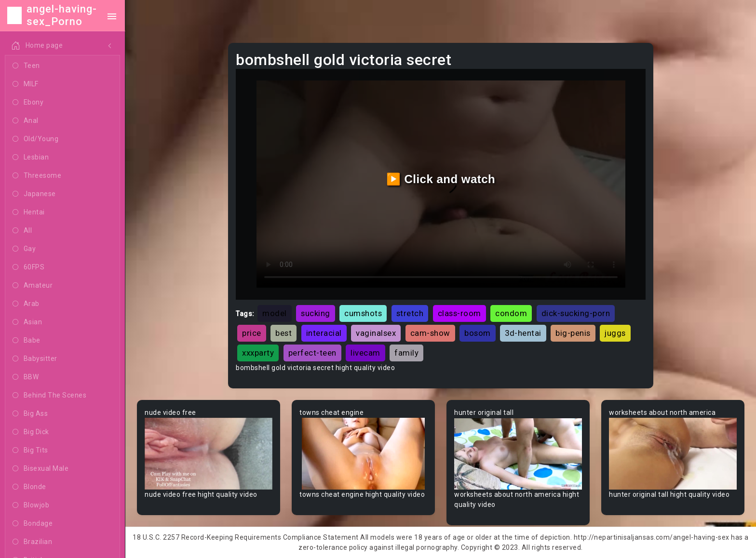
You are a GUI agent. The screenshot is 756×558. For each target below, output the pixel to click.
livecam (365, 353)
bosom (478, 333)
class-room (459, 313)
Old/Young (35, 139)
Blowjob (31, 505)
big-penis (573, 333)
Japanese (34, 194)
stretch (410, 313)
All (22, 231)
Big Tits (30, 451)
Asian (27, 322)
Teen (26, 66)
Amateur (33, 286)
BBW (26, 377)
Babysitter (35, 359)
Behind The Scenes (49, 396)
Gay (24, 249)
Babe (27, 341)
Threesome (37, 176)
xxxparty (258, 353)
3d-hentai (523, 333)
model (275, 313)
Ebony (28, 103)
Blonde (29, 487)
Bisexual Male (40, 469)
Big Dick (31, 432)
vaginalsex (376, 333)
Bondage (33, 524)
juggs (615, 333)
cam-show (430, 333)
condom (511, 313)
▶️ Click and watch (441, 179)
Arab (26, 304)
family (406, 353)
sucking (316, 313)
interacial (324, 333)
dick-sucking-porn (576, 313)
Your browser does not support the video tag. (209, 454)
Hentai (29, 213)
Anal (26, 121)
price (252, 333)
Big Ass (30, 414)
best (283, 333)
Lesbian (31, 158)
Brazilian (32, 542)
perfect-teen (312, 353)
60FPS (28, 267)
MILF (26, 84)
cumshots (363, 313)
